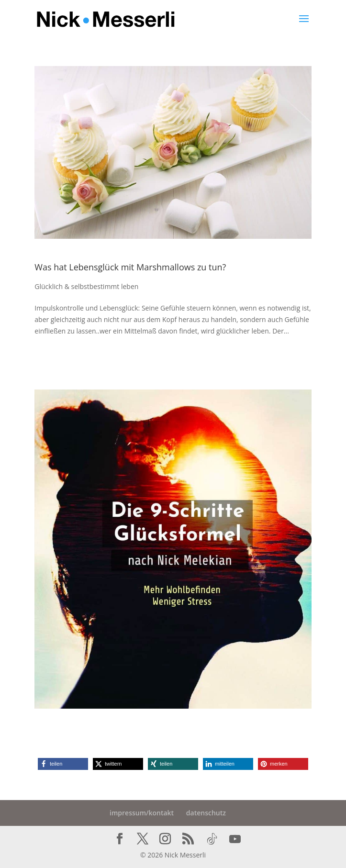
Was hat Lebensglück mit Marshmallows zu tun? (130, 267)
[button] (63, 764)
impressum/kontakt (142, 813)
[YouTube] (235, 839)
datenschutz (206, 813)
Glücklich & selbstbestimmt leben (86, 286)
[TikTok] (212, 839)
